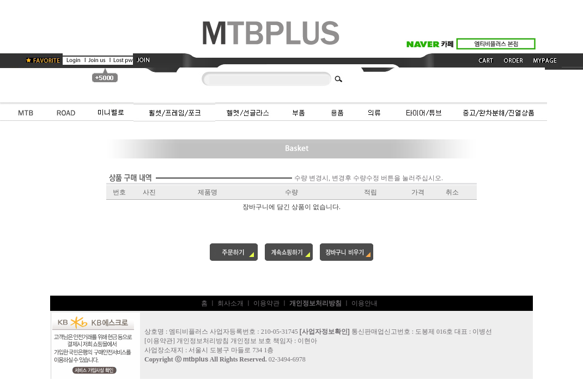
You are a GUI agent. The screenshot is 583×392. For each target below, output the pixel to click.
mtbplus (196, 359)
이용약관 (266, 303)
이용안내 (365, 303)
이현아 (307, 341)
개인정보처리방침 (203, 341)
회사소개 (230, 303)
